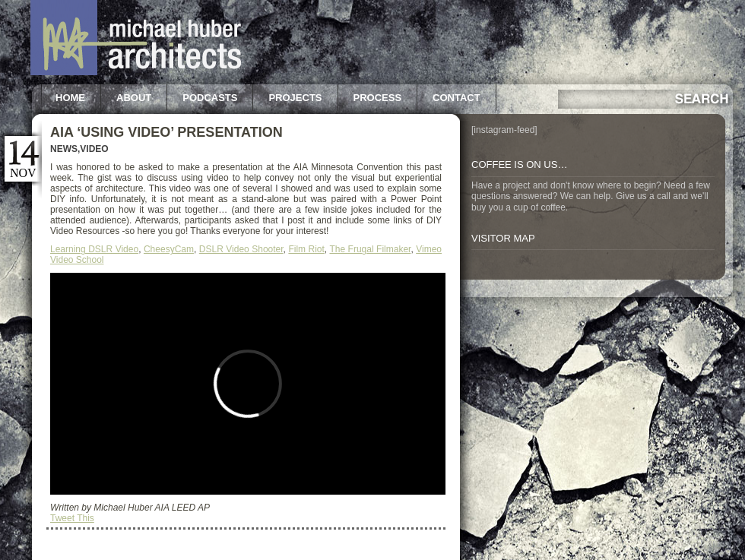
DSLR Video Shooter (241, 249)
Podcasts (210, 98)
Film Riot (306, 249)
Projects (295, 98)
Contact (457, 98)
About (134, 98)
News (64, 149)
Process (378, 98)
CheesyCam (169, 249)
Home (70, 98)
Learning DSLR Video (94, 249)
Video (94, 149)
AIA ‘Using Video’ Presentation (166, 132)
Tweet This (72, 518)
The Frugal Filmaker (370, 249)
